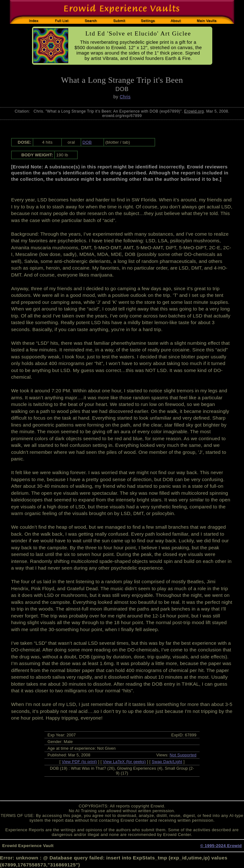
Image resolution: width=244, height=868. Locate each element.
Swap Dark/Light (167, 762)
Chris (125, 97)
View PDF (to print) (79, 762)
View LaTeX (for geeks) (124, 762)
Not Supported (183, 755)
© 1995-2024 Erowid (221, 846)
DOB (87, 142)
